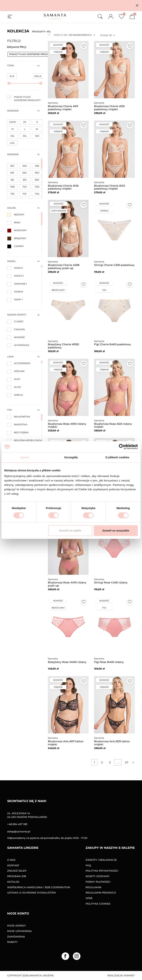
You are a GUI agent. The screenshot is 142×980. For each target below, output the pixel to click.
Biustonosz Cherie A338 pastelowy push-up (64, 267)
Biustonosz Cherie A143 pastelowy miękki (109, 187)
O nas (11, 860)
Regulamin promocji (101, 893)
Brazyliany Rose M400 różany (67, 662)
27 (127, 762)
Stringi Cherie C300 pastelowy (114, 265)
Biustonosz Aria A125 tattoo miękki (112, 743)
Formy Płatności (98, 882)
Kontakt (13, 865)
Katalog (13, 882)
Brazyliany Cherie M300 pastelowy (63, 346)
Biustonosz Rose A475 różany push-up (67, 584)
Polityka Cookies (98, 904)
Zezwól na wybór (70, 530)
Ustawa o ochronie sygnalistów (32, 893)
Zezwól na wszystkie (116, 530)
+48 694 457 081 (17, 824)
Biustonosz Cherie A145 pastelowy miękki (63, 187)
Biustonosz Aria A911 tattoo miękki (66, 743)
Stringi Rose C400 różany (111, 582)
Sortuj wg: (61, 35)
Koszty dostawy (98, 876)
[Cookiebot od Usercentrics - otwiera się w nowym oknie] (122, 447)
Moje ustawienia (20, 931)
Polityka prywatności (102, 871)
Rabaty (12, 942)
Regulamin (93, 887)
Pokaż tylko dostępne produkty (33, 54)
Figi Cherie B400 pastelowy (113, 344)
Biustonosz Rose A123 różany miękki (113, 425)
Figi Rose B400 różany (109, 662)
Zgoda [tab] (25, 457)
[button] (137, 5)
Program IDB (17, 876)
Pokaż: (104, 35)
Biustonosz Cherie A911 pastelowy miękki (63, 108)
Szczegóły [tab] (71, 457)
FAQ (88, 865)
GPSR (89, 898)
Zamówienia (16, 937)
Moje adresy (17, 926)
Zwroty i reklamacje (101, 860)
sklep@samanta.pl (19, 831)
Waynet (129, 975)
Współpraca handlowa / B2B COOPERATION (39, 887)
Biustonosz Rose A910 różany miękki (67, 425)
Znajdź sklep (17, 871)
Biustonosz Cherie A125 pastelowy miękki (109, 108)
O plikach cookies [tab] (117, 457)
